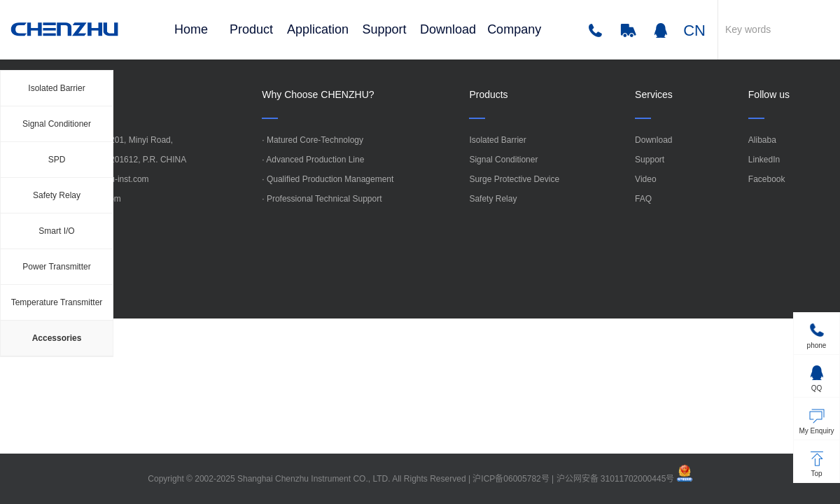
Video (645, 179)
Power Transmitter (56, 267)
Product (251, 29)
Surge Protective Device (514, 179)
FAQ (643, 199)
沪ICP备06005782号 (511, 479)
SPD (57, 160)
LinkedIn (764, 160)
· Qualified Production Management (328, 179)
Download (448, 29)
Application (318, 29)
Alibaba (762, 140)
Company (514, 29)
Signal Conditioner (57, 124)
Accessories (57, 338)
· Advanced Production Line (313, 160)
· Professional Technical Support (322, 199)
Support (385, 29)
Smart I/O (56, 231)
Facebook (767, 179)
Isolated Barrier (56, 88)
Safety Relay (57, 195)
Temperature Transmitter (57, 302)
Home (191, 29)
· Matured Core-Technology (313, 140)
